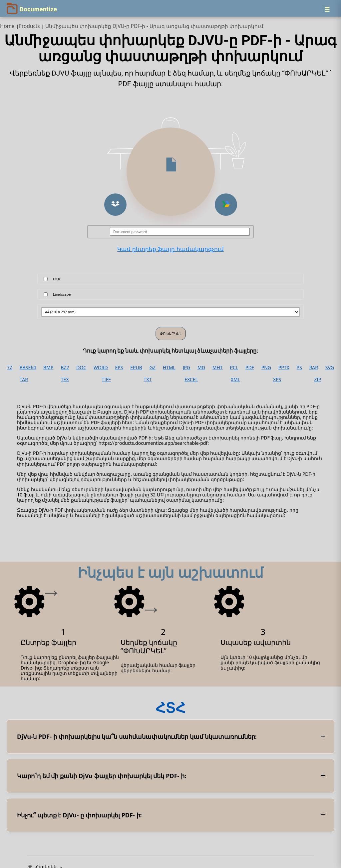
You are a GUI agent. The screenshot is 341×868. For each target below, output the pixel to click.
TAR (24, 380)
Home (7, 26)
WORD (101, 368)
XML (235, 380)
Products (29, 26)
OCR (57, 279)
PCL (234, 368)
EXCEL (191, 380)
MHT (218, 368)
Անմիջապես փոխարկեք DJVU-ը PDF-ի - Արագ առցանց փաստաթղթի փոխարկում (154, 26)
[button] (115, 205)
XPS (277, 380)
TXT (148, 380)
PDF (250, 368)
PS (299, 368)
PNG (266, 368)
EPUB (136, 368)
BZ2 (65, 368)
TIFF (106, 380)
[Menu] (327, 9)
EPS (119, 368)
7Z (10, 368)
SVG (330, 368)
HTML (169, 368)
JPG (186, 368)
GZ (153, 368)
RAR (314, 368)
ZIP (318, 380)
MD (201, 368)
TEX (65, 380)
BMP (48, 368)
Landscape (62, 294)
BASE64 (28, 368)
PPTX (284, 368)
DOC (81, 368)
